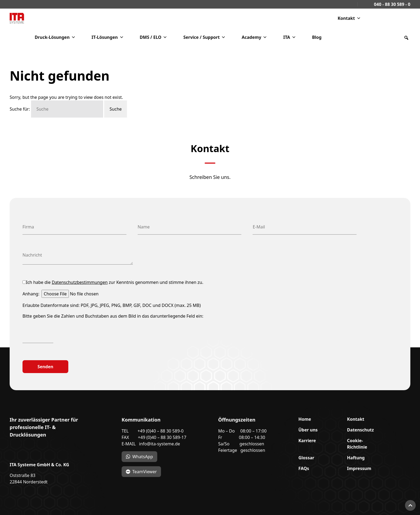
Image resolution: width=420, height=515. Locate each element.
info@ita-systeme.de (160, 444)
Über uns (308, 430)
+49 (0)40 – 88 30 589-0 (160, 431)
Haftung (356, 458)
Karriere (307, 441)
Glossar (306, 458)
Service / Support (204, 37)
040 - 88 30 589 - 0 (390, 4)
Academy (254, 37)
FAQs (304, 468)
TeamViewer (145, 472)
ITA (289, 37)
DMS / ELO (154, 37)
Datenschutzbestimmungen (80, 282)
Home (305, 419)
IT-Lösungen (108, 37)
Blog (317, 37)
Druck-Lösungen (55, 37)
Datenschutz (361, 430)
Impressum (359, 468)
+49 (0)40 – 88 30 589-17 (162, 437)
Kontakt (349, 18)
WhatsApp (143, 457)
